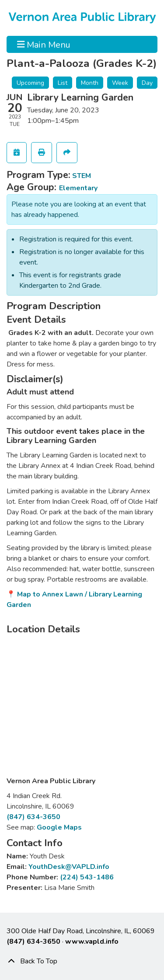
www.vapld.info (92, 942)
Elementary (78, 188)
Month (90, 83)
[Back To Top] (82, 961)
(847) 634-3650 (33, 817)
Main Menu (44, 44)
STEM (82, 176)
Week (120, 83)
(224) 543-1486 (87, 877)
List (63, 83)
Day (147, 83)
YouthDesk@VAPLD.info (69, 867)
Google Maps (59, 827)
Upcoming (30, 83)
